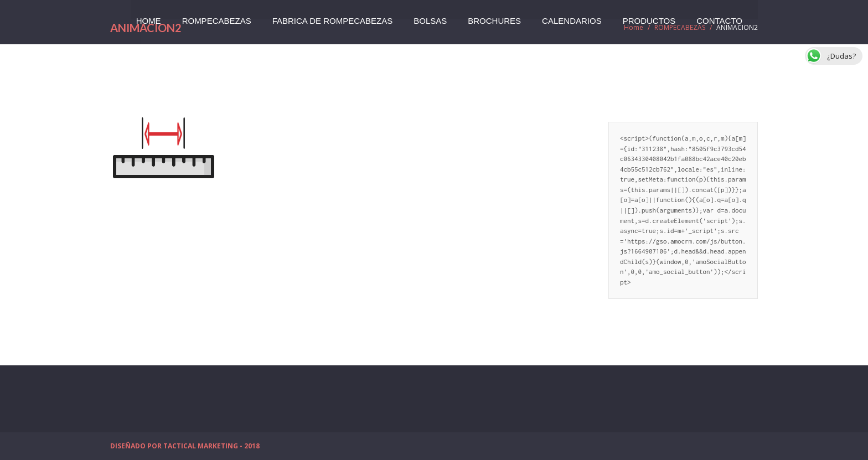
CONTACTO (719, 18)
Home (634, 27)
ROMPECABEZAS (217, 18)
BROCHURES (494, 18)
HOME (149, 18)
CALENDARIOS (572, 18)
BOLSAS (430, 18)
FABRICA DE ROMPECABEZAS (333, 18)
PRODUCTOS (649, 18)
